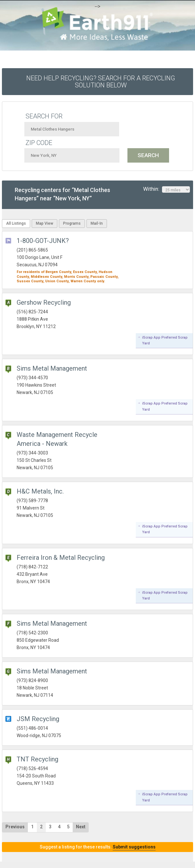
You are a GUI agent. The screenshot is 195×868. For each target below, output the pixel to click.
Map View (45, 223)
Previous (15, 827)
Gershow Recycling (44, 302)
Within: (167, 189)
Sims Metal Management (52, 368)
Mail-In (97, 223)
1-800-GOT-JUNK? (43, 241)
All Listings (16, 223)
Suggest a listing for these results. (98, 847)
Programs (72, 223)
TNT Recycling (37, 759)
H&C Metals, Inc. (40, 491)
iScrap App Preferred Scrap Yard (165, 340)
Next (81, 827)
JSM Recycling (38, 719)
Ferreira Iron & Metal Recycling (61, 558)
